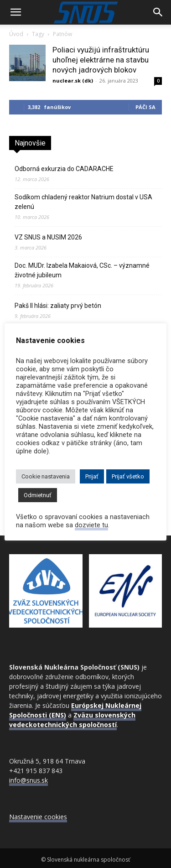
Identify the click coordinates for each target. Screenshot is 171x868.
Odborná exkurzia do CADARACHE (64, 169)
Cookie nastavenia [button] (46, 476)
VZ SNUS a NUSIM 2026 (48, 237)
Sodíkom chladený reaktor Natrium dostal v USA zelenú (83, 202)
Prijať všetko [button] (128, 476)
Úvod (16, 34)
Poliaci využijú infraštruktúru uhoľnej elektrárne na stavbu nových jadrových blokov (101, 60)
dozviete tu (91, 525)
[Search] (158, 12)
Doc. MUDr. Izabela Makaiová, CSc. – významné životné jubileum (82, 270)
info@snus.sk (28, 780)
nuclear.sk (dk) (73, 81)
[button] (16, 12)
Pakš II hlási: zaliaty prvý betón (58, 306)
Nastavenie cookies (38, 817)
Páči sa (145, 107)
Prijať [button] (92, 476)
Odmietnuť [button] (38, 495)
